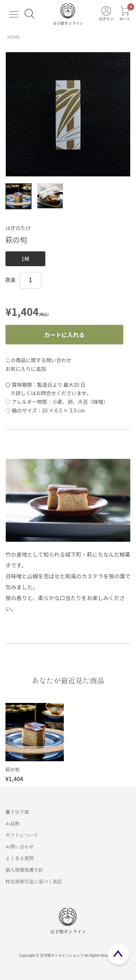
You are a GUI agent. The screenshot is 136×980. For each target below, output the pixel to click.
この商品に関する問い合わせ (38, 360)
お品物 (13, 823)
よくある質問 (20, 858)
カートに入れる (64, 335)
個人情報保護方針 (24, 870)
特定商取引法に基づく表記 (34, 881)
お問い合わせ (20, 847)
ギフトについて (22, 835)
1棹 (25, 259)
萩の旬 (13, 769)
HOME (13, 37)
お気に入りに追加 (26, 369)
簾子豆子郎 (17, 812)
